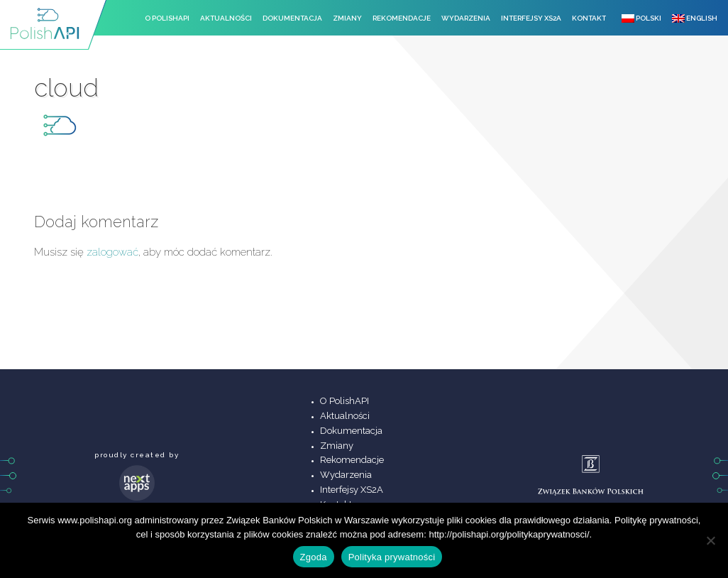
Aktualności (226, 18)
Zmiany (347, 18)
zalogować (112, 252)
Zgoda (314, 557)
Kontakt (589, 18)
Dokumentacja (292, 18)
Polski (641, 18)
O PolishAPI (167, 18)
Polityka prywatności (392, 557)
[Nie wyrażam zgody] (710, 540)
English (695, 18)
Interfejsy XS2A (531, 18)
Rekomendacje (402, 18)
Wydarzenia (466, 18)
